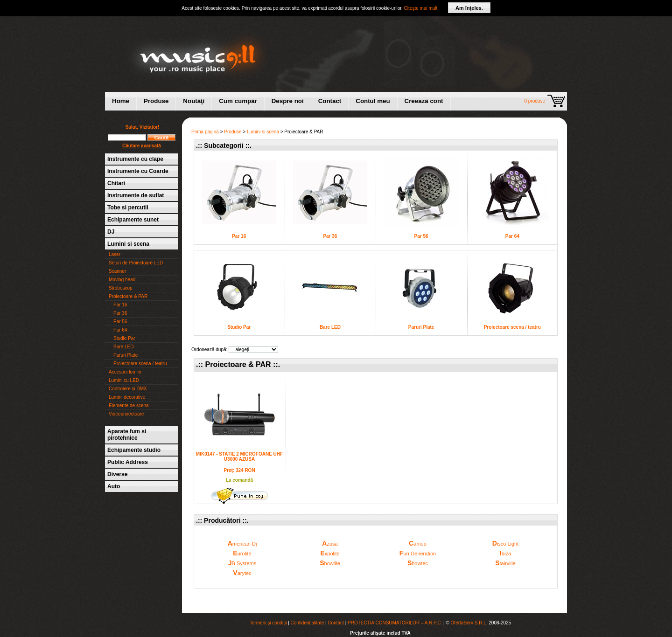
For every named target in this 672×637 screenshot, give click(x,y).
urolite (242, 553)
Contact (330, 101)
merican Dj (242, 543)
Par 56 (120, 322)
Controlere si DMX (128, 389)
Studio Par (124, 338)
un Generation (418, 553)
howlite (330, 563)
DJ (111, 232)
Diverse (117, 474)
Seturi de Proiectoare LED (136, 263)
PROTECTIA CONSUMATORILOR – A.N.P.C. (395, 623)
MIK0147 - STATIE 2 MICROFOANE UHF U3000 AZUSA (239, 457)
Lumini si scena (128, 244)
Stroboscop (121, 288)
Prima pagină (205, 132)
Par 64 (120, 330)
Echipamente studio (134, 450)
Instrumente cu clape (135, 159)
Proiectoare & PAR (128, 296)
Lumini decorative (127, 397)
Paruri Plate (126, 355)
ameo (418, 543)
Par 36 (120, 313)
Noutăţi (194, 101)
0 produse (535, 101)
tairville (505, 563)
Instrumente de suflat (136, 195)
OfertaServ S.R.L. (469, 623)
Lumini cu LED (124, 380)
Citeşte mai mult (421, 8)
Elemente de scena (129, 405)
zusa (330, 543)
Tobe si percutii (128, 208)
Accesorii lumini (125, 372)
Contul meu (373, 101)
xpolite (330, 553)
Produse (156, 101)
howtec (418, 563)
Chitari (116, 183)
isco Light (506, 543)
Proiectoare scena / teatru (140, 364)
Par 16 (120, 305)
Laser (115, 254)
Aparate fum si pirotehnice (127, 435)
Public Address (128, 462)
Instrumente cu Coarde (138, 171)
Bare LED (123, 347)
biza (505, 553)
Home (121, 101)
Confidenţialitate (308, 623)
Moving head (122, 280)
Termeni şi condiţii (268, 623)
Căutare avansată (142, 146)
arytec (242, 573)
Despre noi (288, 101)
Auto (114, 486)
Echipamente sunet (133, 220)
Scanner (117, 271)
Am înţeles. (469, 8)
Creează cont (424, 101)
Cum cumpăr (238, 101)
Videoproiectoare (126, 414)
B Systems (242, 563)
